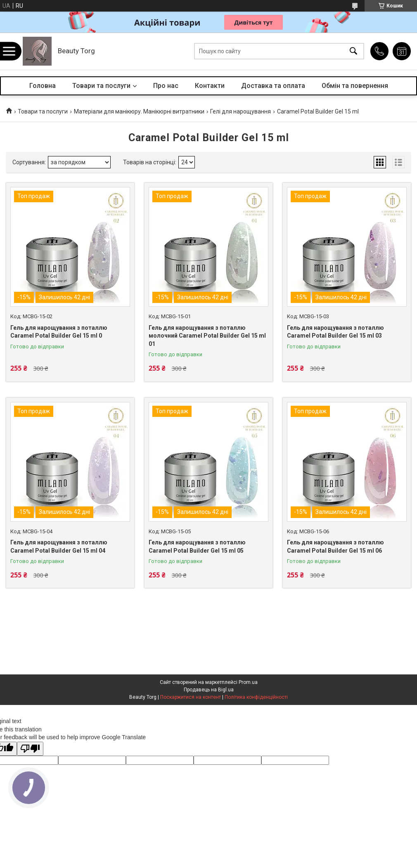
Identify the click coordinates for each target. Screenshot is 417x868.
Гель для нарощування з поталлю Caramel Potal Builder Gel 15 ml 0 (59, 332)
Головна (43, 86)
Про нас (166, 86)
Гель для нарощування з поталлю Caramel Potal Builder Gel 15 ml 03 (335, 332)
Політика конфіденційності (256, 697)
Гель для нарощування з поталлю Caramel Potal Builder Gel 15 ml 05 (197, 546)
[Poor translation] (30, 749)
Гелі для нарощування (240, 111)
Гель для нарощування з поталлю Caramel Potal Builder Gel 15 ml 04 (59, 546)
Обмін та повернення (355, 86)
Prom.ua (248, 682)
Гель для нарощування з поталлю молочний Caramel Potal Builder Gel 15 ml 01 (207, 336)
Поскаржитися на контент (191, 697)
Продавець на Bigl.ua (209, 690)
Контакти (210, 86)
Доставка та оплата (273, 86)
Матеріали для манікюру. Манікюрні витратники (139, 111)
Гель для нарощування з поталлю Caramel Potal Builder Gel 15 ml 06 (335, 546)
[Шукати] (353, 51)
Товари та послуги (101, 86)
